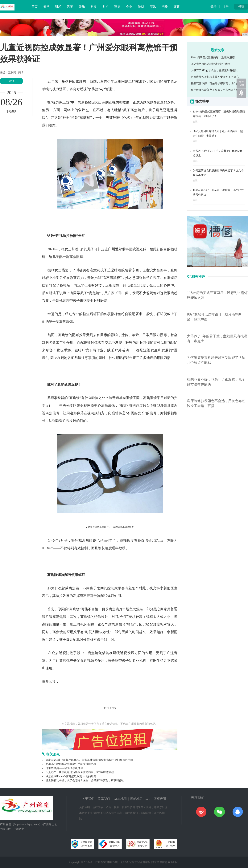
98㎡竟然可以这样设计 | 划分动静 (210, 64)
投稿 (241, 7)
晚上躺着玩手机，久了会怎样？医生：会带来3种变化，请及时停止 (85, 780)
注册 (225, 7)
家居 (117, 7)
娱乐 (82, 7)
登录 (213, 7)
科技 (94, 7)
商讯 (153, 7)
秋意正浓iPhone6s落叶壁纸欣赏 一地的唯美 (71, 776)
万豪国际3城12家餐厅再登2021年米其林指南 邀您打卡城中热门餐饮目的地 (89, 760)
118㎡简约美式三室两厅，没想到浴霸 (213, 57)
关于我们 (88, 799)
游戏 (141, 7)
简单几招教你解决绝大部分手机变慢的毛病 (71, 764)
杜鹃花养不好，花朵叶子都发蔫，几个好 (215, 83)
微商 (176, 7)
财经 (58, 7)
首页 (35, 7)
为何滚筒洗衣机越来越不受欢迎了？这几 (215, 77)
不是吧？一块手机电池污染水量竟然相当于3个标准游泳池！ (81, 772)
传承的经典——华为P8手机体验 (64, 768)
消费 (165, 7)
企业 (129, 7)
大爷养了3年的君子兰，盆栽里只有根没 (214, 70)
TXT (147, 799)
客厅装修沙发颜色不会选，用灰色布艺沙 (215, 90)
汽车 (70, 7)
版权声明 (160, 799)
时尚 (105, 7)
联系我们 (104, 799)
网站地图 (136, 799)
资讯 (46, 7)
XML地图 (120, 799)
